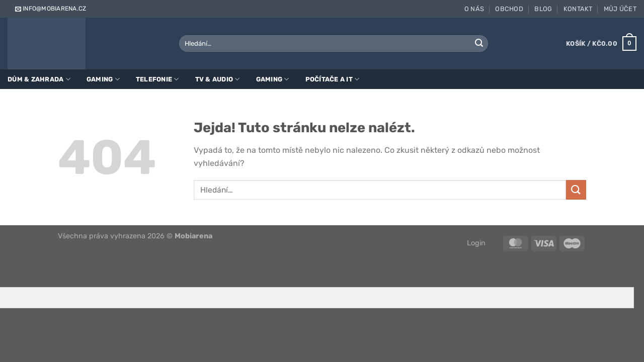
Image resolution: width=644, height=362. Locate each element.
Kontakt (578, 9)
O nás (474, 9)
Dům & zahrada (39, 79)
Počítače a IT (333, 79)
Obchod (509, 9)
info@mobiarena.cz (50, 9)
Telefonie (157, 79)
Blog (543, 9)
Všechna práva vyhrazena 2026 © (135, 236)
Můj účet (620, 9)
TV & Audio (218, 79)
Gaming (103, 79)
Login (476, 243)
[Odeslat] (479, 44)
